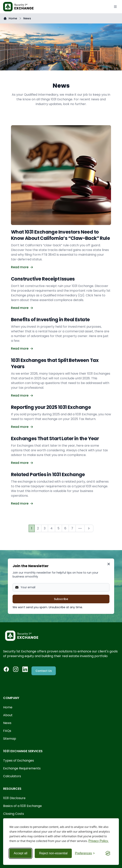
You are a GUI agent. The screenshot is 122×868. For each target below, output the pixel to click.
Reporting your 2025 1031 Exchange (51, 407)
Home (13, 18)
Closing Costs (14, 814)
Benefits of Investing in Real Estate (50, 320)
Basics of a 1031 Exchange (22, 806)
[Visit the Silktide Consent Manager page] (108, 853)
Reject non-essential (53, 853)
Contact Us (44, 671)
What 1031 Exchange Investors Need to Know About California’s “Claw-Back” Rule (60, 235)
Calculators (12, 776)
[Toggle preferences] (85, 853)
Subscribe (61, 599)
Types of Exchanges (19, 761)
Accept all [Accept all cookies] (20, 853)
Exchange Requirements (22, 768)
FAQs (7, 731)
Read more (22, 267)
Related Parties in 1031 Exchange (48, 474)
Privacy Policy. (99, 841)
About (8, 715)
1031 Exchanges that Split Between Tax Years (55, 363)
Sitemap (10, 739)
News (7, 723)
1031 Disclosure (14, 798)
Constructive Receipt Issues (43, 279)
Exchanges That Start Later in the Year (55, 438)
